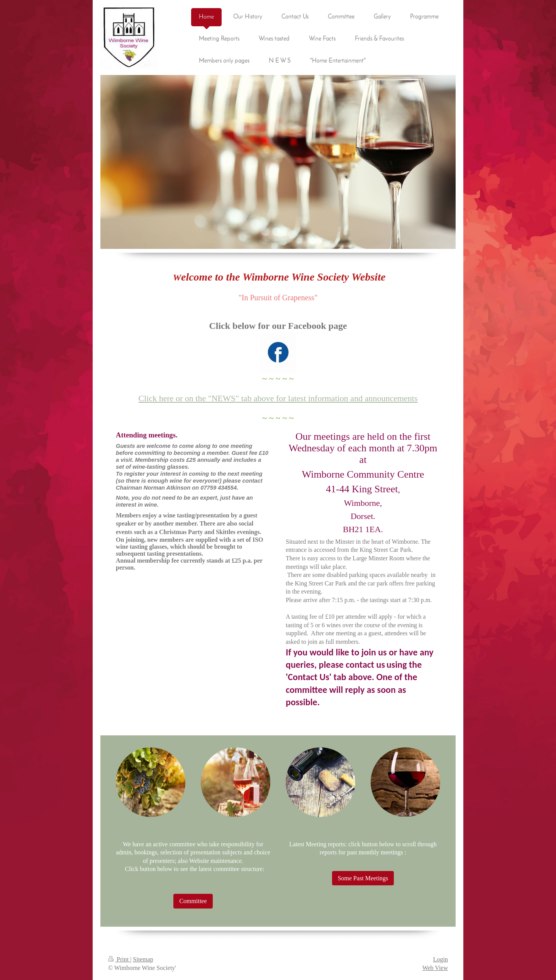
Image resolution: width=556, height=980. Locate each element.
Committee (193, 901)
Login (441, 959)
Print (119, 959)
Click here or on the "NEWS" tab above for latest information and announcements (278, 398)
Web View (435, 968)
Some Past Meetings (363, 878)
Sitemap (143, 959)
